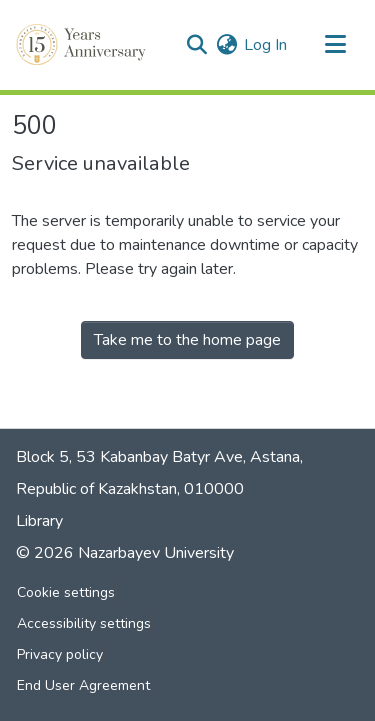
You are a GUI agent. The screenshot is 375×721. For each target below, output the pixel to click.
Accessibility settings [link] (84, 623)
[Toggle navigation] (335, 45)
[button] (83, 45)
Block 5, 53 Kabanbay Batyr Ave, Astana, (159, 457)
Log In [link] (265, 45)
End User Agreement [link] (83, 685)
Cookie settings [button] (66, 592)
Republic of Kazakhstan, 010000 (130, 489)
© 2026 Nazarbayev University (125, 553)
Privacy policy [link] (60, 654)
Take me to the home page (187, 340)
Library (39, 521)
